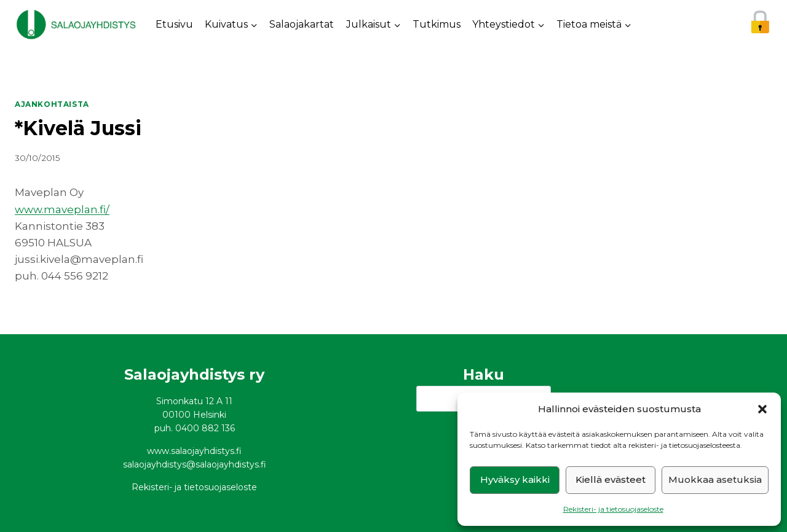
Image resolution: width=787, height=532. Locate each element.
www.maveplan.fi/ (62, 209)
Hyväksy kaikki (515, 479)
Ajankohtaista (52, 104)
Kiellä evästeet (611, 479)
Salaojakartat (302, 24)
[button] (762, 409)
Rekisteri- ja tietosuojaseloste (613, 509)
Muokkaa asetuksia (715, 479)
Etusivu (174, 24)
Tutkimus (437, 24)
